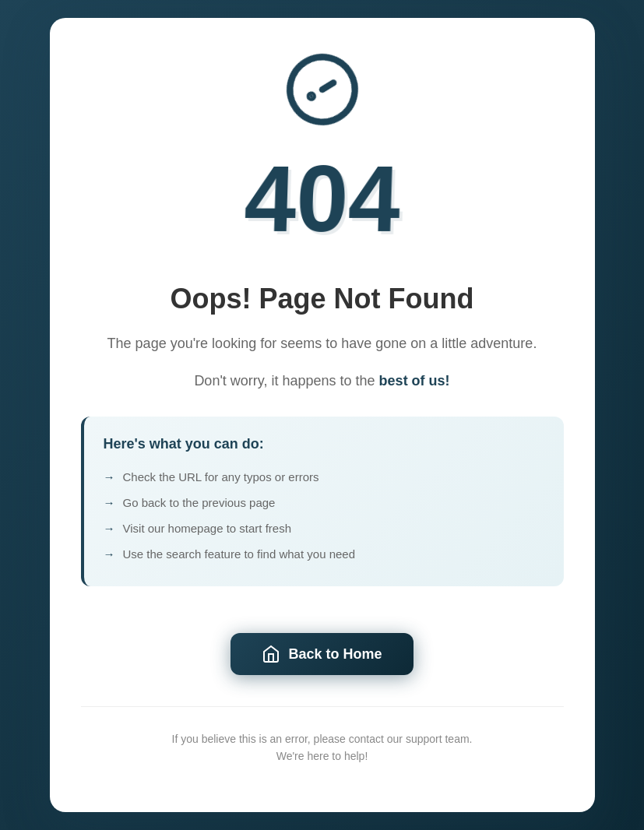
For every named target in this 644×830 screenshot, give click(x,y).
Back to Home (322, 656)
